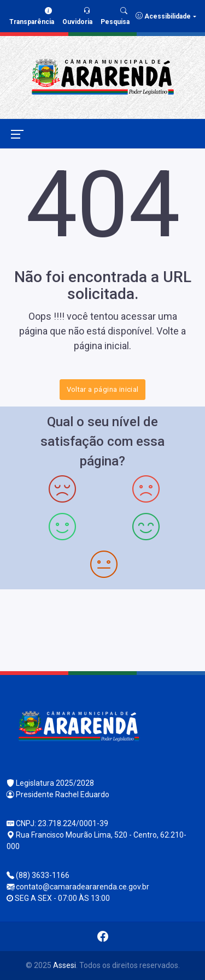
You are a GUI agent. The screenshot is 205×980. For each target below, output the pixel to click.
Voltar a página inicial (103, 389)
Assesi (65, 965)
